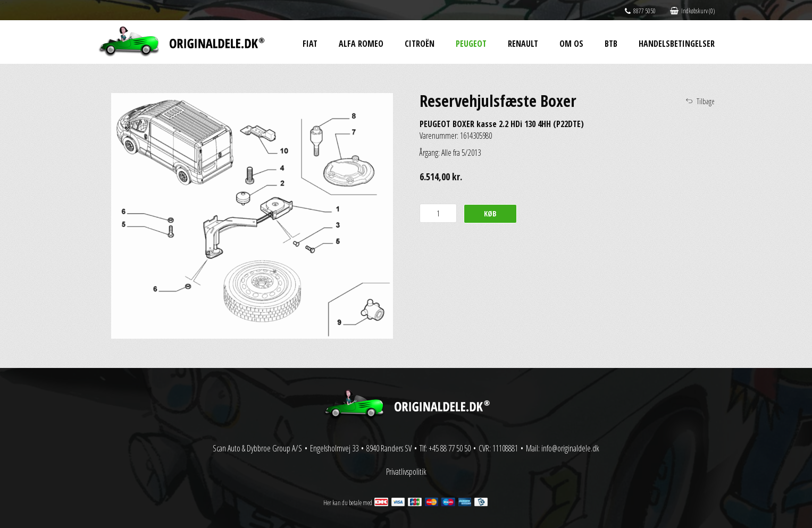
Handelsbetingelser (677, 44)
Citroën (420, 44)
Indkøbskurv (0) (692, 11)
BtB (611, 44)
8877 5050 (640, 11)
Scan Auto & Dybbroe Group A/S (257, 448)
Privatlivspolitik (406, 472)
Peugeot (471, 44)
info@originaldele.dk (570, 448)
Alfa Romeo (361, 44)
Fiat (310, 44)
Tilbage (706, 101)
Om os (571, 44)
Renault (523, 44)
